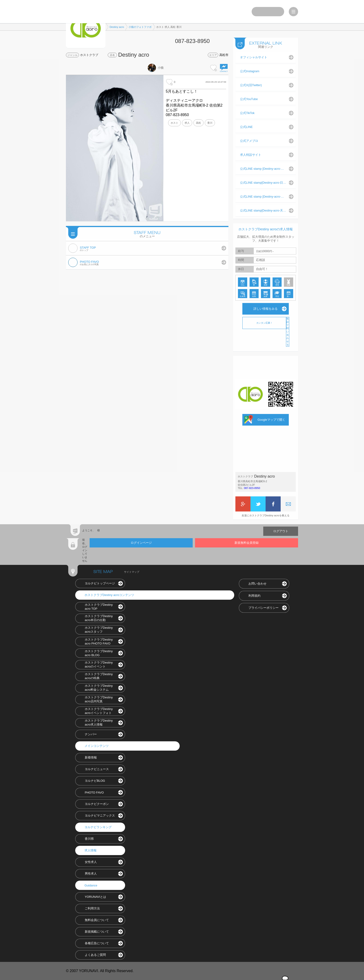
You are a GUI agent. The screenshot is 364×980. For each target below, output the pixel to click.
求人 (187, 123)
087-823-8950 (252, 488)
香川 (210, 123)
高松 (198, 123)
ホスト (174, 123)
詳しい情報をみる (266, 309)
